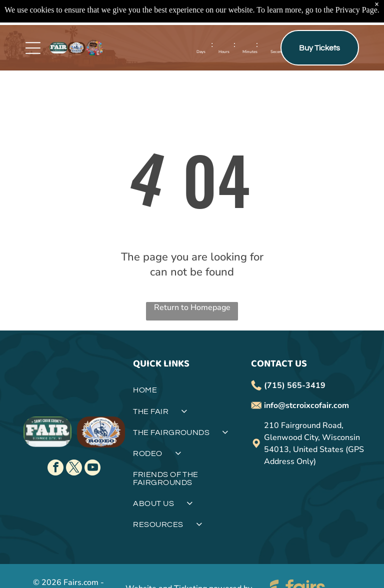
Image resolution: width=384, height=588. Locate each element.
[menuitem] (192, 394)
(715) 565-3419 (295, 385)
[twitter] (74, 469)
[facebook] (55, 469)
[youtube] (92, 469)
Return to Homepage (192, 307)
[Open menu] (33, 48)
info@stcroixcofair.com (306, 405)
